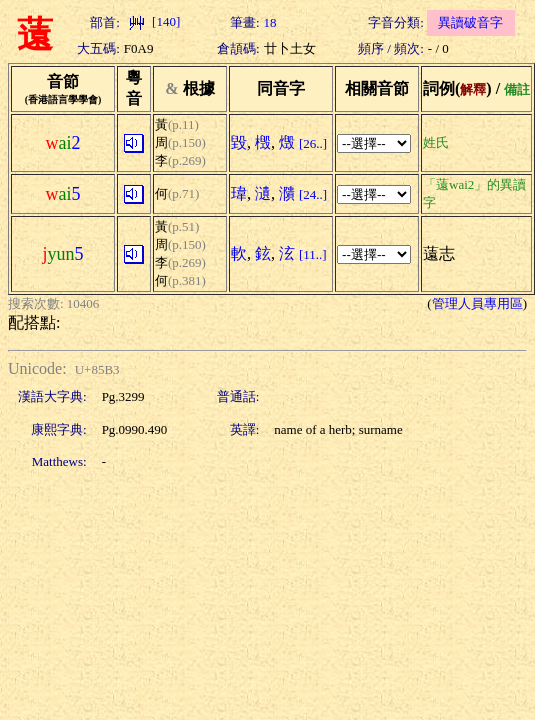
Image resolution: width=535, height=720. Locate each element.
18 (270, 22)
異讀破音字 (470, 22)
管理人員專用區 (477, 303)
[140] (152, 21)
